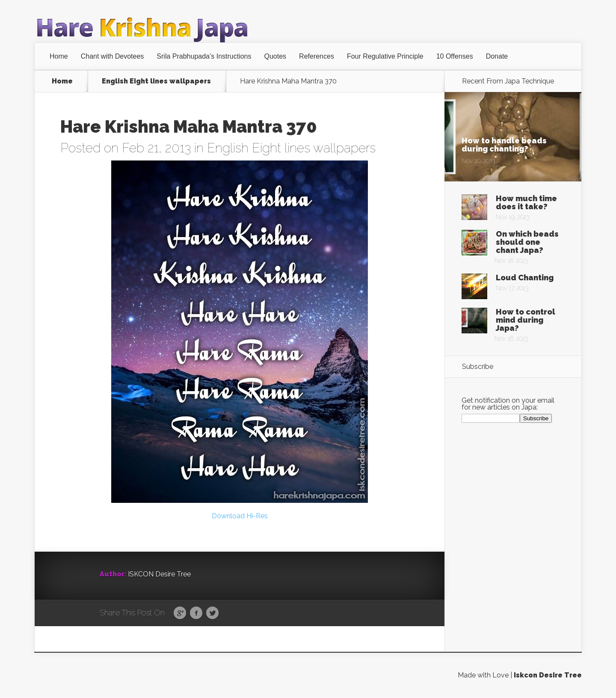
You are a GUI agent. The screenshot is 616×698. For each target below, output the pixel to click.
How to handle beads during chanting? (504, 145)
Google (180, 613)
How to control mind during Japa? (526, 320)
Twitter (212, 613)
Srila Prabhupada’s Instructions (204, 56)
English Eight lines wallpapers (156, 81)
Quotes (275, 56)
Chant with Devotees (113, 56)
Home (59, 56)
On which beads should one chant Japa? (527, 242)
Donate (497, 56)
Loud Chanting (525, 278)
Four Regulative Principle (385, 56)
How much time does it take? (526, 202)
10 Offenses (455, 56)
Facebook (196, 613)
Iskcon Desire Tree (548, 675)
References (317, 56)
